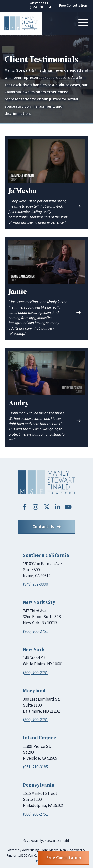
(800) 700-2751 (35, 632)
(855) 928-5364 (40, 6)
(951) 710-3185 (35, 767)
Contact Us (46, 527)
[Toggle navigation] (83, 23)
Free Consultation (73, 6)
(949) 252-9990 (35, 584)
